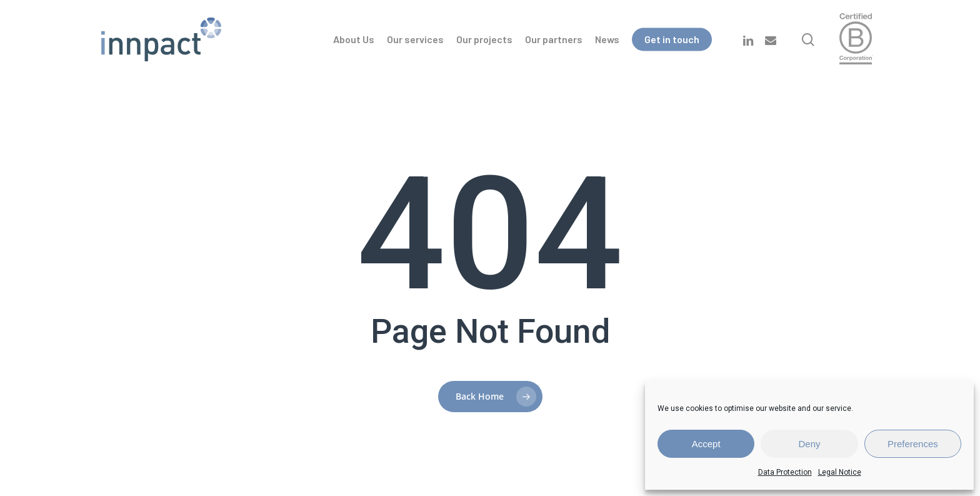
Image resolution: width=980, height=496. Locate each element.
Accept (706, 444)
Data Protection (785, 472)
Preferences (913, 444)
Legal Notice (840, 472)
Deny (809, 444)
